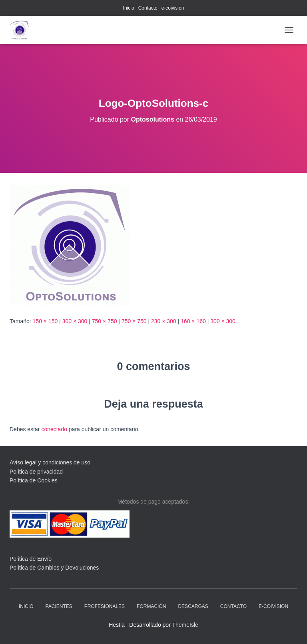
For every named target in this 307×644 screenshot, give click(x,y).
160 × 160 (193, 321)
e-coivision (173, 8)
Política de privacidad (36, 472)
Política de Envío (31, 559)
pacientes (59, 606)
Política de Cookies (34, 480)
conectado (54, 429)
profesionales (105, 606)
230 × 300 (164, 321)
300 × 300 (75, 321)
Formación (151, 606)
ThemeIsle (185, 625)
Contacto (148, 8)
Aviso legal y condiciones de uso (50, 462)
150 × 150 (45, 321)
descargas (193, 606)
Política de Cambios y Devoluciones (54, 568)
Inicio (129, 8)
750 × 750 (105, 321)
